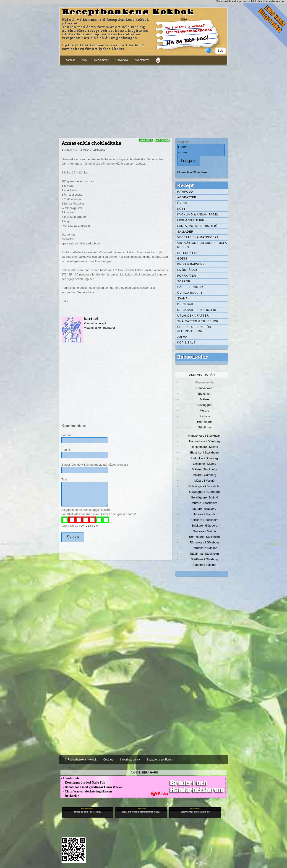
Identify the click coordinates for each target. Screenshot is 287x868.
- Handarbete (70, 778)
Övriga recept (190, 293)
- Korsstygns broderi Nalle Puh (83, 783)
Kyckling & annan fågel (198, 215)
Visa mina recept (95, 323)
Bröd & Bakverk (191, 264)
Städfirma (204, 427)
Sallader (185, 232)
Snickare (204, 416)
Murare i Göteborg (204, 509)
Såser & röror (190, 287)
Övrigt (183, 203)
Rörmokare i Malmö (204, 548)
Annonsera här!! (144, 772)
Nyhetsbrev (142, 60)
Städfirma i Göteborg (204, 559)
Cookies (108, 760)
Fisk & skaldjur (191, 220)
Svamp (183, 299)
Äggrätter (187, 197)
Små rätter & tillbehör (198, 321)
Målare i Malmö (205, 481)
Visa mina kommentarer (100, 328)
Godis (182, 259)
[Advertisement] (143, 101)
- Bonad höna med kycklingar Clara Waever (92, 787)
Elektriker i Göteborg (204, 458)
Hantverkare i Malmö (204, 447)
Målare (204, 399)
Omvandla (122, 60)
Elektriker (204, 394)
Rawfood (185, 192)
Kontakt (70, 60)
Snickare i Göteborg (204, 526)
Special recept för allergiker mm (194, 329)
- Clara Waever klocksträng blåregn (86, 791)
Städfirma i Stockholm (204, 554)
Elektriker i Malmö (205, 464)
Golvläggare (204, 405)
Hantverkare (205, 388)
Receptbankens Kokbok (128, 12)
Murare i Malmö (204, 514)
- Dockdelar (70, 796)
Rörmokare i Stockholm (205, 537)
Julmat (183, 337)
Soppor (184, 281)
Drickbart (186, 304)
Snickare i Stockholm (205, 520)
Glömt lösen (201, 172)
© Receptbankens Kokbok (81, 760)
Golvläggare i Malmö (205, 497)
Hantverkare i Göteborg (205, 441)
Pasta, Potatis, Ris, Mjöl (198, 226)
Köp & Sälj (186, 343)
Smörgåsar (187, 270)
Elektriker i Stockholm (205, 452)
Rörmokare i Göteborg (204, 542)
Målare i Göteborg (204, 475)
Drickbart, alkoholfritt (199, 310)
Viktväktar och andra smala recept (202, 245)
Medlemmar (101, 60)
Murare (204, 410)
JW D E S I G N (89, 526)
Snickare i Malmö (204, 531)
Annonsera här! (202, 375)
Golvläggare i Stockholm (204, 486)
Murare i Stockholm (204, 503)
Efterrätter (188, 253)
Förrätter (187, 276)
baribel (91, 319)
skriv (85, 60)
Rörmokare (204, 422)
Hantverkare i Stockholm (204, 436)
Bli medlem (185, 172)
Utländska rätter (193, 316)
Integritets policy (130, 760)
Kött (181, 209)
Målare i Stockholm (204, 469)
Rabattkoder (192, 357)
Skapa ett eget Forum (160, 760)
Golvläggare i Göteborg (204, 492)
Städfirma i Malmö (204, 565)
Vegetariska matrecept (198, 237)
